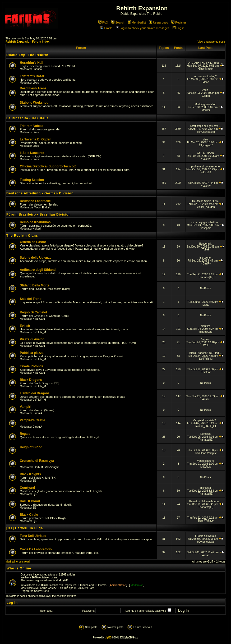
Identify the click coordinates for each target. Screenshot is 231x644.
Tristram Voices (32, 126)
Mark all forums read (18, 562)
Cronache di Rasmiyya (37, 461)
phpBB (108, 638)
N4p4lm (205, 326)
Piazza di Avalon (32, 339)
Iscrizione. (205, 258)
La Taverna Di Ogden (36, 139)
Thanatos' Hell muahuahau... (206, 501)
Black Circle (29, 515)
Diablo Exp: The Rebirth (27, 55)
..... (205, 549)
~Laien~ (206, 159)
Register (179, 22)
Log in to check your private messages (143, 28)
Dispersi (205, 339)
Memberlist (137, 22)
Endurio (37, 69)
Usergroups (159, 22)
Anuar (206, 399)
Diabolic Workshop (34, 103)
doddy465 (62, 580)
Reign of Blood (31, 447)
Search (118, 22)
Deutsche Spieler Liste (205, 201)
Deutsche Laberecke (35, 201)
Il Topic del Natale (205, 536)
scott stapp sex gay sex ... (205, 126)
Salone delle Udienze (36, 258)
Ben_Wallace (206, 521)
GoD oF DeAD (205, 153)
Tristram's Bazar (32, 76)
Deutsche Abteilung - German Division (40, 193)
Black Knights (30, 474)
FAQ (103, 22)
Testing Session (32, 180)
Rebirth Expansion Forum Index (27, 42)
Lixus (36, 83)
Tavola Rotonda (32, 366)
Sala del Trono (31, 299)
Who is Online (19, 568)
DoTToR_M (39, 332)
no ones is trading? (205, 76)
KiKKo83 (206, 172)
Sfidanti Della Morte (35, 285)
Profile (106, 28)
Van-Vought (52, 467)
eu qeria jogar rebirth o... (205, 222)
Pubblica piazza (32, 353)
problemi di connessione (205, 166)
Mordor (206, 110)
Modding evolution (205, 104)
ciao (205, 140)
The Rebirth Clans (22, 236)
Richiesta (205, 488)
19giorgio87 (206, 145)
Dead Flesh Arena (33, 88)
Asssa (206, 555)
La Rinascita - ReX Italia (27, 118)
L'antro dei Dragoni (34, 393)
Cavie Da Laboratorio (36, 549)
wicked (37, 229)
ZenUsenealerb (206, 132)
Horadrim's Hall (31, 63)
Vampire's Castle (33, 420)
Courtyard (27, 488)
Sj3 (34, 481)
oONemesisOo (206, 542)
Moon (206, 82)
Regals (25, 434)
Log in (179, 28)
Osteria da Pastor (33, 242)
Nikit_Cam (39, 319)
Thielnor (206, 372)
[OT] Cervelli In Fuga (25, 528)
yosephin (206, 228)
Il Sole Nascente (32, 153)
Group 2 (205, 90)
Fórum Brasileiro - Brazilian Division (39, 214)
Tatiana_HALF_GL (206, 426)
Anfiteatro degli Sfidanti (38, 270)
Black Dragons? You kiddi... (205, 353)
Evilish (25, 326)
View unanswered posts (212, 42)
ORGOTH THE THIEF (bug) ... (205, 63)
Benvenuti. (205, 244)
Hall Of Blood (30, 501)
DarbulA (37, 413)
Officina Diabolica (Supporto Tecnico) (48, 166)
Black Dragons (31, 380)
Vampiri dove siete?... (205, 420)
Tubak (206, 250)
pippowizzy (206, 332)
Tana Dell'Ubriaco (33, 536)
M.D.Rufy (206, 467)
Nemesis (205, 434)
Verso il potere (205, 461)
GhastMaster (206, 69)
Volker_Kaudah (206, 207)
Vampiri (26, 407)
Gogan (206, 96)
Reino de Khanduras (35, 222)
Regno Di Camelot (33, 312)
